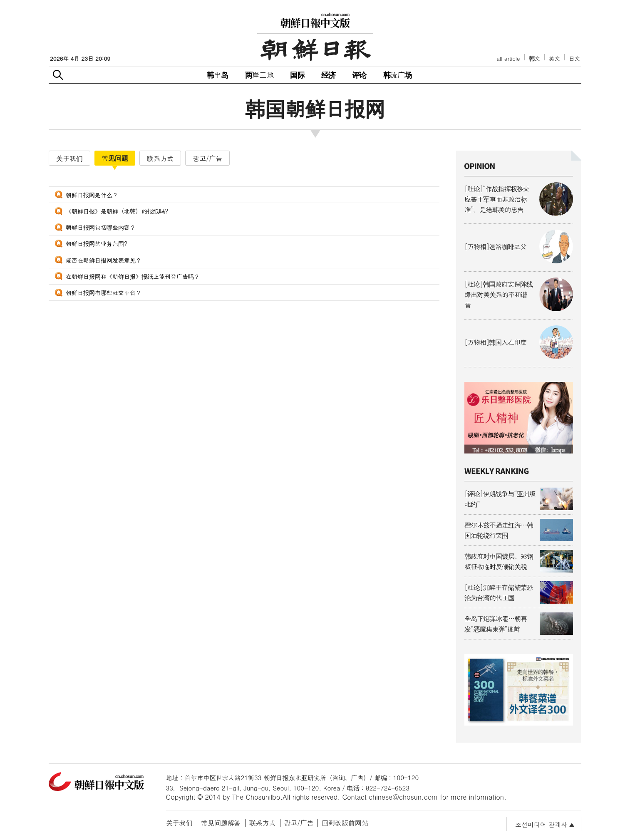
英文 (554, 58)
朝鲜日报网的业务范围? (97, 243)
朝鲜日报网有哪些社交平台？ (104, 292)
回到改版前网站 (345, 823)
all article (508, 58)
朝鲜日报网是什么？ (92, 195)
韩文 (535, 58)
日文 (574, 58)
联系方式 (263, 823)
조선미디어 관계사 (541, 824)
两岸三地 (259, 75)
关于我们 (179, 823)
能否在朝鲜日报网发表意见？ (104, 260)
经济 (328, 75)
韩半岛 (218, 75)
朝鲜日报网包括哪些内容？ (101, 227)
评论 (359, 75)
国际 (297, 75)
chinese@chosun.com (403, 797)
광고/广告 (299, 823)
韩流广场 (398, 75)
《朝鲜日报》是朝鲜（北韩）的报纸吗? (117, 211)
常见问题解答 (221, 823)
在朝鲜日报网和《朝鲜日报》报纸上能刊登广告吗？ (133, 276)
